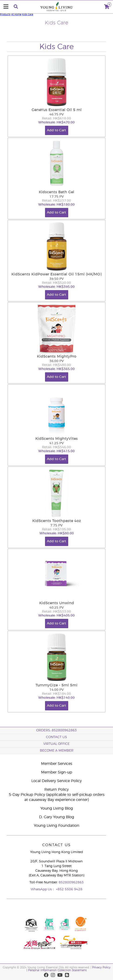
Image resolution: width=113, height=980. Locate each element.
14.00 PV (57, 690)
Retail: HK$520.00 (56, 283)
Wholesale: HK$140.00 (56, 698)
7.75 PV (56, 526)
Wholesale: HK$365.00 (56, 369)
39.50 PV (57, 279)
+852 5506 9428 (69, 889)
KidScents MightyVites (56, 439)
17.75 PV (57, 197)
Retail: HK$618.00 (56, 119)
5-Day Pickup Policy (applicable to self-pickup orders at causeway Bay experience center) (57, 797)
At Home (16, 14)
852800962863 (71, 882)
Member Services (57, 764)
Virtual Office (56, 744)
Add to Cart (56, 130)
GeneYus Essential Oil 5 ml (57, 110)
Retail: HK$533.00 (56, 612)
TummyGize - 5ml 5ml (56, 685)
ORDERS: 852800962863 (56, 730)
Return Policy (56, 790)
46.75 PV (57, 115)
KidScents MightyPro (57, 356)
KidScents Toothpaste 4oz (57, 521)
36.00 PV (57, 361)
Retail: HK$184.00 (56, 694)
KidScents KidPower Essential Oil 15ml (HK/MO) (56, 274)
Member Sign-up (57, 772)
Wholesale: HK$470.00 (56, 122)
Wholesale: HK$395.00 (56, 287)
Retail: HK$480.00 (56, 365)
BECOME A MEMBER (57, 751)
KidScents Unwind (57, 603)
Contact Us (56, 737)
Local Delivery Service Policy (56, 781)
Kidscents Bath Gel (56, 192)
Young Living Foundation (57, 826)
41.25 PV (57, 443)
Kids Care (28, 14)
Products (5, 14)
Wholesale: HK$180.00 (56, 205)
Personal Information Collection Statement (57, 970)
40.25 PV (57, 608)
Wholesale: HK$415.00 (56, 451)
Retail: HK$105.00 (56, 529)
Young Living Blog (57, 808)
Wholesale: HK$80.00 (57, 533)
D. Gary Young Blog (56, 817)
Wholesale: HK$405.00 (56, 616)
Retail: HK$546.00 (56, 447)
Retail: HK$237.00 (56, 201)
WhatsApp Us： (43, 889)
